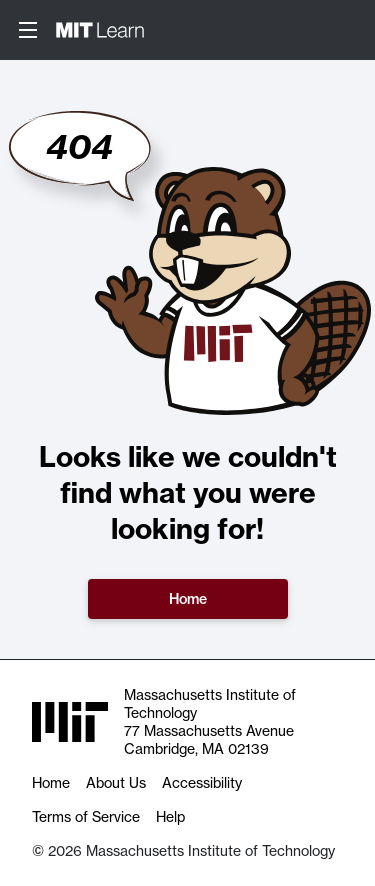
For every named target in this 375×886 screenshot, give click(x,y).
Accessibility (202, 783)
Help (170, 817)
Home (188, 599)
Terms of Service (86, 817)
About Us (116, 783)
